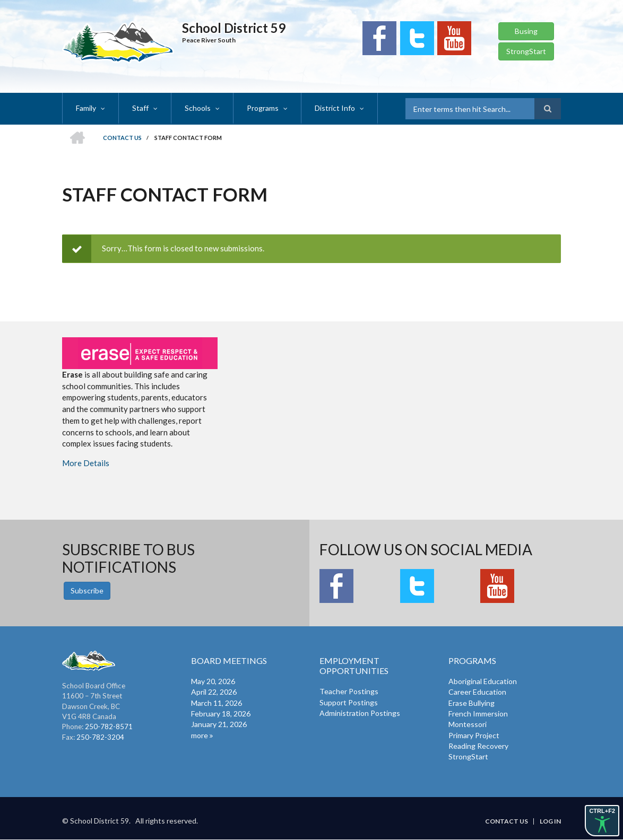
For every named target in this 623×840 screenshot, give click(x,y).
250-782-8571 (109, 727)
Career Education (477, 692)
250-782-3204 (100, 737)
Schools (198, 108)
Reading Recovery (478, 746)
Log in (550, 821)
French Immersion (478, 714)
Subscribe (87, 590)
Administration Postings (360, 713)
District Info (335, 108)
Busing (526, 31)
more (200, 735)
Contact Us (507, 821)
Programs (263, 108)
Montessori (468, 724)
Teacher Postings (349, 691)
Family (86, 108)
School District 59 (234, 28)
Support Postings (349, 702)
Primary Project (474, 735)
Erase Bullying (471, 703)
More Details (86, 463)
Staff (140, 108)
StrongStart (526, 51)
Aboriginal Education (483, 681)
